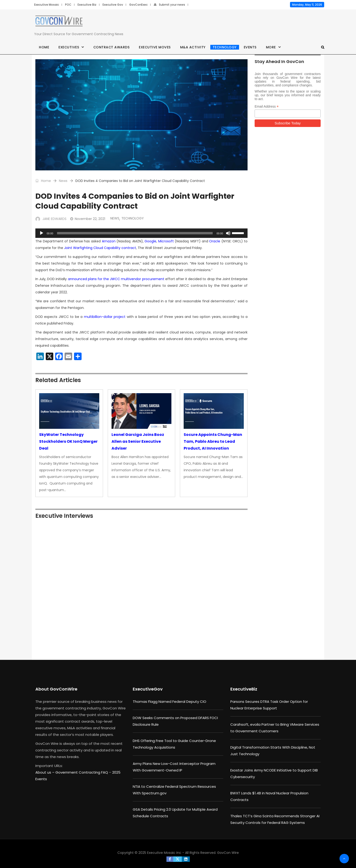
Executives (69, 47)
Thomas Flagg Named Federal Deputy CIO (170, 702)
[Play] (41, 233)
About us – (45, 772)
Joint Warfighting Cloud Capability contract (100, 248)
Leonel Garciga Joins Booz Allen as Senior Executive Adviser (138, 441)
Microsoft (166, 241)
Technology (225, 47)
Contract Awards (112, 47)
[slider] (135, 233)
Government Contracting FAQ (82, 772)
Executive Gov (113, 5)
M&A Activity (193, 47)
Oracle (215, 241)
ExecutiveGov (148, 689)
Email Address (267, 107)
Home (44, 47)
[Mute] (228, 233)
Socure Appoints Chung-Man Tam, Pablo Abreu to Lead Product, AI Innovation (213, 441)
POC (68, 5)
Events (250, 47)
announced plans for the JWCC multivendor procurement (116, 279)
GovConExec (138, 5)
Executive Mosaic (47, 5)
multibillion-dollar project (105, 317)
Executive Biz (87, 5)
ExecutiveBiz (244, 689)
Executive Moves (155, 47)
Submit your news (169, 5)
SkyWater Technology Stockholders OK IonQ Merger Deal (68, 441)
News (63, 181)
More (271, 47)
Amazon (109, 241)
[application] (141, 233)
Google (150, 241)
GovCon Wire (228, 853)
